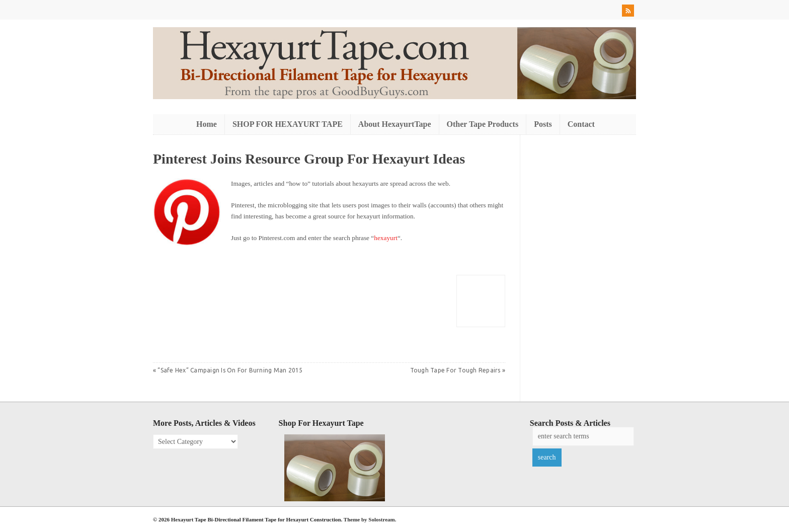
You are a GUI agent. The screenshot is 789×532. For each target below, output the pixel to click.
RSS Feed (629, 12)
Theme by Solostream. (370, 519)
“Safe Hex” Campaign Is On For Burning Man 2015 (230, 370)
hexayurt (386, 238)
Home (207, 124)
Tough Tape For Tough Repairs (455, 370)
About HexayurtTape (395, 124)
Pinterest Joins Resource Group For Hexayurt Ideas (309, 159)
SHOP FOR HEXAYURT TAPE (288, 124)
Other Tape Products (483, 124)
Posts (543, 124)
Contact (581, 124)
